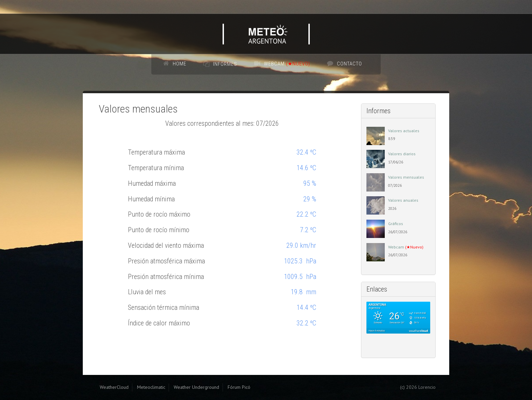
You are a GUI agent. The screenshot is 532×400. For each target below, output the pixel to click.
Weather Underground (196, 387)
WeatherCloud (114, 387)
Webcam (287, 64)
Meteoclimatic (151, 387)
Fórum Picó (239, 387)
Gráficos (396, 224)
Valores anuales (403, 200)
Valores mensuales (406, 177)
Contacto (349, 64)
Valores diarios (402, 154)
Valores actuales (404, 131)
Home (179, 64)
